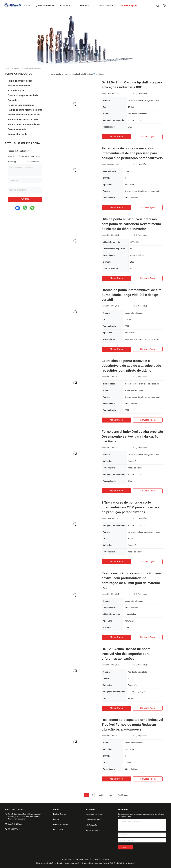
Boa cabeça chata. (17, 129)
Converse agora (148, 137)
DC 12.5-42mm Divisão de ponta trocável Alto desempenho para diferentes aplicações (126, 654)
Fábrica (56, 819)
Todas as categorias (93, 830)
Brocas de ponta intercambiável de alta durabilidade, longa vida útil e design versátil (132, 295)
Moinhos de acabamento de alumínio (25, 124)
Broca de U (13, 100)
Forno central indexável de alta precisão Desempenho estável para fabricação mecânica (132, 436)
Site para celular (82, 859)
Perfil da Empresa (60, 814)
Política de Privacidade (101, 859)
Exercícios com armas (19, 86)
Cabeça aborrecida (17, 134)
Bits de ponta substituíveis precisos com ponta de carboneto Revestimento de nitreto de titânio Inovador (131, 224)
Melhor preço (116, 137)
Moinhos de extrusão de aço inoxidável (25, 120)
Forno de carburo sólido (20, 81)
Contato (25, 199)
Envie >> (125, 847)
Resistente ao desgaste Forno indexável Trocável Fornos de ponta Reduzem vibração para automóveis (132, 725)
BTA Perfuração (16, 91)
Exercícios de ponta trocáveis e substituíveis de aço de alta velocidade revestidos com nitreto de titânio (131, 366)
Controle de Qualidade (61, 824)
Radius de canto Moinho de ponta (25, 110)
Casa (7, 68)
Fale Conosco (58, 829)
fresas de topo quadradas (21, 105)
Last (110, 795)
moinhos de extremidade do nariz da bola (25, 115)
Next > (101, 795)
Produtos (15, 68)
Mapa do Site (67, 859)
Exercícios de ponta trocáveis (23, 95)
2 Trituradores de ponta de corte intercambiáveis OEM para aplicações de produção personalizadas (130, 507)
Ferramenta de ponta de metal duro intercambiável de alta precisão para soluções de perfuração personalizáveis (132, 153)
